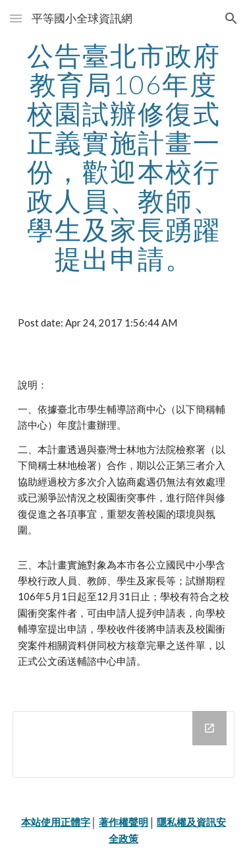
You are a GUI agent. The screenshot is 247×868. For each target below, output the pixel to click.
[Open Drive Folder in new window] (209, 728)
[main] (124, 157)
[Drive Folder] (124, 744)
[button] (16, 18)
